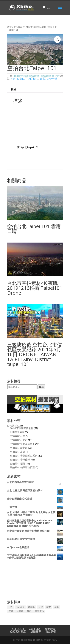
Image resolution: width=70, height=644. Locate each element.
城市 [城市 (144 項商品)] (49, 607)
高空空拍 (52, 79)
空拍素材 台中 (17, 436)
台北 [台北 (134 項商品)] (41, 607)
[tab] (35, 89)
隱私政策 (50, 629)
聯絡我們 (51, 631)
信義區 (21, 79)
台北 (29, 79)
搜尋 (41, 387)
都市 (42, 79)
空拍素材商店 (18, 631)
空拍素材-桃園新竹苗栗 (22, 467)
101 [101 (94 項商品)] (11, 607)
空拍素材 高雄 (17, 452)
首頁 (9, 27)
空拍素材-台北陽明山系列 (24, 456)
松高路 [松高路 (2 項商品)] (20, 611)
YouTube (35, 629)
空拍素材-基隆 (18, 463)
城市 (36, 79)
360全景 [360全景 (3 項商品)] (20, 607)
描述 (13, 89)
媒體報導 (36, 631)
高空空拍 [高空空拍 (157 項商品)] (39, 611)
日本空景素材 (17, 432)
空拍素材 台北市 (50, 76)
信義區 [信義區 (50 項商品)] (31, 607)
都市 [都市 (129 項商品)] (29, 611)
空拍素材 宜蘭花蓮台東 (22, 444)
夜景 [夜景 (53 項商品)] (11, 611)
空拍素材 (18, 27)
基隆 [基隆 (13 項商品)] (57, 607)
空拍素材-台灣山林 (20, 460)
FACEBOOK (17, 629)
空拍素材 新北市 (19, 448)
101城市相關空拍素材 (35, 27)
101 (13, 79)
